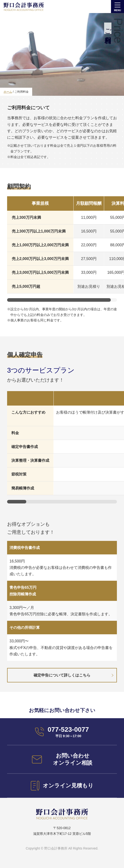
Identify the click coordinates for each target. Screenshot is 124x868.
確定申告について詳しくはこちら (62, 675)
